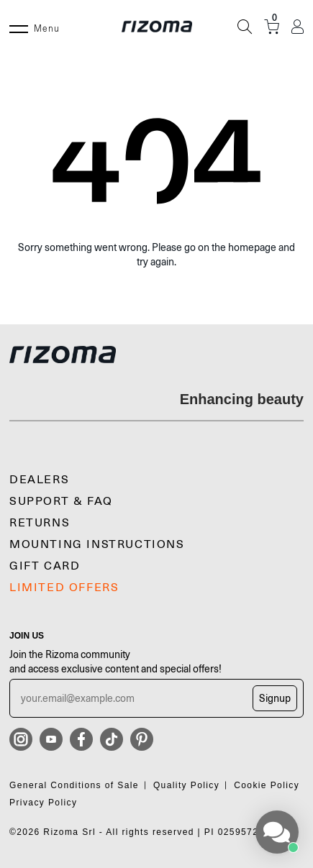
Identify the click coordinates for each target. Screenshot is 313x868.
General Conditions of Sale (74, 785)
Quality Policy (186, 785)
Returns (40, 523)
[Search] (245, 27)
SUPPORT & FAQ (61, 501)
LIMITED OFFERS (64, 588)
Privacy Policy (43, 803)
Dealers (39, 480)
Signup (275, 698)
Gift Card (45, 566)
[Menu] (19, 27)
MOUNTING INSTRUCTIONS (97, 544)
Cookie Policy (267, 785)
